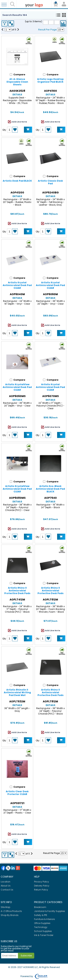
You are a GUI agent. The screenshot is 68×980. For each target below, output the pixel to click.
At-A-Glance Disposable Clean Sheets (17, 82)
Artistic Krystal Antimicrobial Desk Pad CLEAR (17, 285)
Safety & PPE (41, 915)
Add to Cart (28, 130)
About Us (6, 886)
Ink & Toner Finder (44, 935)
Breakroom (40, 907)
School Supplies (43, 931)
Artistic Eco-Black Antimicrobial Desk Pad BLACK (50, 489)
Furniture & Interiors (45, 919)
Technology (41, 927)
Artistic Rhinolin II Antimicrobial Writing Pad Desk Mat (17, 692)
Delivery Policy (42, 886)
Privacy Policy (42, 882)
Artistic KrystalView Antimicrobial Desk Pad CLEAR (17, 387)
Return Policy (41, 890)
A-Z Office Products (11, 911)
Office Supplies (42, 923)
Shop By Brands (10, 915)
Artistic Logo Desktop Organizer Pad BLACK (50, 80)
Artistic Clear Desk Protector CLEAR (17, 793)
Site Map (5, 907)
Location (6, 882)
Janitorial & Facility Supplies (50, 911)
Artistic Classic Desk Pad (50, 182)
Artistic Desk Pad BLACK (17, 181)
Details (17, 95)
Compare (63, 23)
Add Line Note (19, 122)
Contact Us (7, 890)
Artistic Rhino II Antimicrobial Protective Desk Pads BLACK (17, 592)
